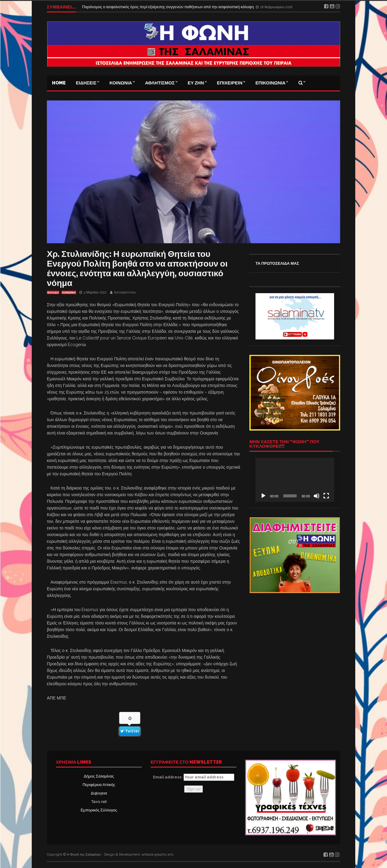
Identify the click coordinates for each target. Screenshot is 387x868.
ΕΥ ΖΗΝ (196, 83)
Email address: (194, 777)
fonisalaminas (125, 292)
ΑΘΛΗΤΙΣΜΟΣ (160, 83)
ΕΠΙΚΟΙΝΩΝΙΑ (271, 83)
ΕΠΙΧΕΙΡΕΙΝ (230, 83)
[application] (295, 480)
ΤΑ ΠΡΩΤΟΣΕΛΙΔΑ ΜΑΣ (277, 263)
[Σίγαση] (317, 496)
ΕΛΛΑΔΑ (53, 293)
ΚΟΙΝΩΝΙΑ (121, 83)
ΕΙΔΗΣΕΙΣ (86, 83)
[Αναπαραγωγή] (263, 496)
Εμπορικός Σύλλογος (99, 810)
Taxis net (99, 802)
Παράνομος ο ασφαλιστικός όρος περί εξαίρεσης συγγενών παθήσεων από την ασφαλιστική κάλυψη (168, 7)
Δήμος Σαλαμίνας (99, 776)
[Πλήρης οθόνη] (326, 496)
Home (59, 83)
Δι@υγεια (99, 793)
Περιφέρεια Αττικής (99, 785)
